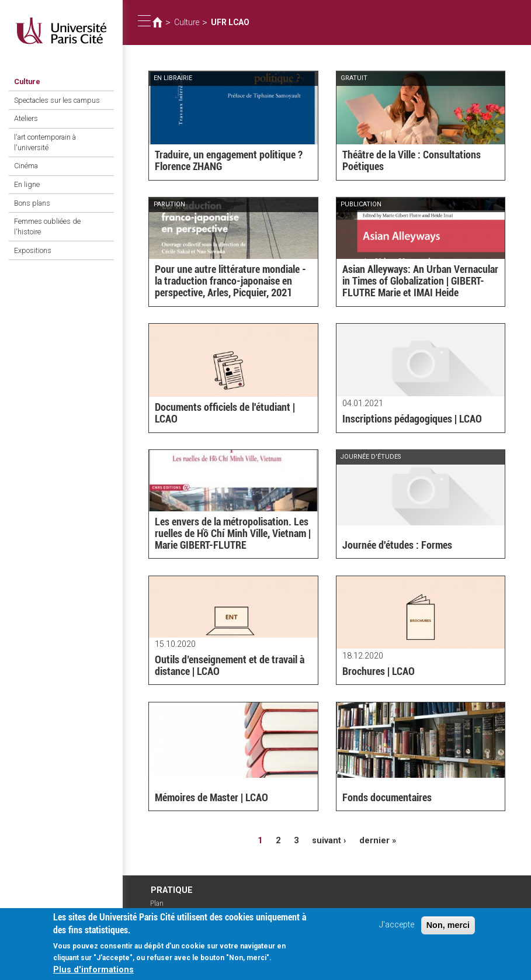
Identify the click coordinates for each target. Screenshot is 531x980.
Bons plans (32, 203)
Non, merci (448, 931)
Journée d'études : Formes (397, 545)
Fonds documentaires (387, 797)
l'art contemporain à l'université (45, 142)
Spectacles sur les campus (57, 100)
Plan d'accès (162, 908)
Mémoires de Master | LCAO (211, 797)
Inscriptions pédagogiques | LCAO (412, 419)
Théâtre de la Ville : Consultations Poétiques (412, 160)
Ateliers (26, 118)
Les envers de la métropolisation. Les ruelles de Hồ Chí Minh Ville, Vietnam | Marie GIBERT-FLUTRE (233, 533)
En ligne (27, 184)
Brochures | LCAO (379, 671)
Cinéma (26, 166)
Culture (27, 82)
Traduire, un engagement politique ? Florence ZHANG (229, 160)
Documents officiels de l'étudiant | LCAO (225, 413)
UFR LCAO (230, 22)
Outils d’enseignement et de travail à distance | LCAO (230, 665)
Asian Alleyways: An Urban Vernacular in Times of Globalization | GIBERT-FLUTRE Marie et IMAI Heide (420, 281)
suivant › (329, 841)
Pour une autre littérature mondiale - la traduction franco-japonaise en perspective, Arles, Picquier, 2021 (230, 281)
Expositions (33, 250)
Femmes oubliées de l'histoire (47, 226)
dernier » (378, 841)
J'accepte (397, 931)
